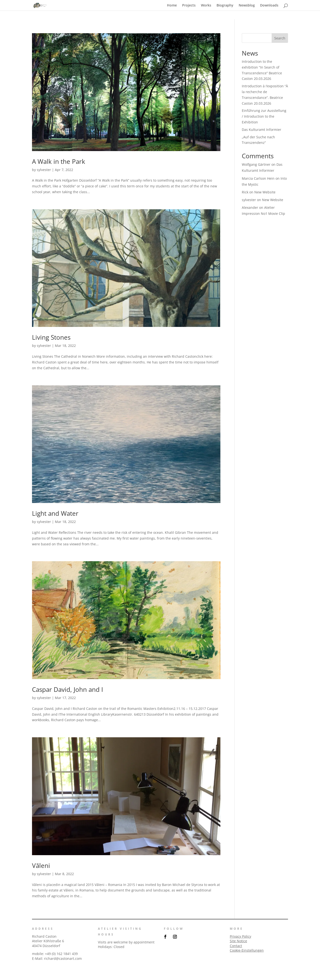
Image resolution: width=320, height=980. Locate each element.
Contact (236, 946)
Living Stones (51, 337)
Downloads (269, 6)
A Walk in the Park (59, 161)
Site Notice (238, 941)
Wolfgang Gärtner (256, 164)
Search (280, 38)
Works (206, 6)
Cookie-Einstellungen (247, 950)
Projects (189, 6)
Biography (225, 6)
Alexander (250, 207)
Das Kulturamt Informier (262, 130)
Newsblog (247, 6)
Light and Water (55, 513)
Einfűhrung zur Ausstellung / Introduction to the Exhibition (264, 116)
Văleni (41, 865)
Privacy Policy (240, 936)
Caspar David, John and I (67, 689)
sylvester (44, 170)
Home (172, 6)
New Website (265, 192)
